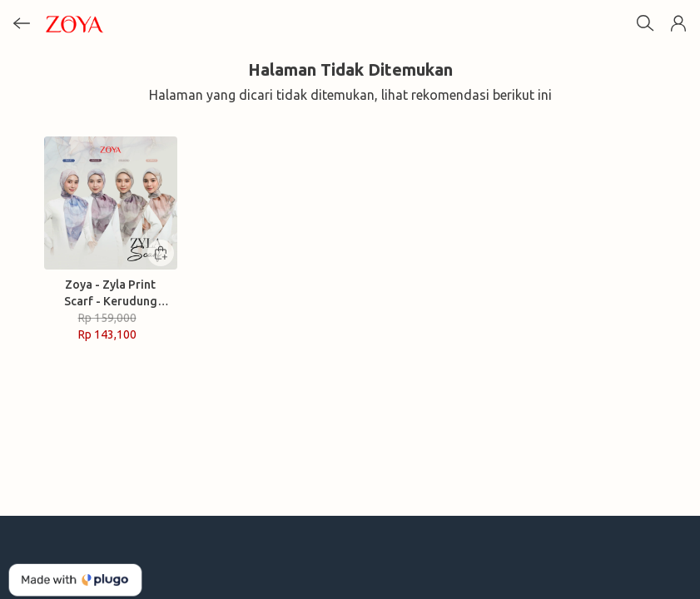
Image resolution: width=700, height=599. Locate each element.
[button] (678, 23)
